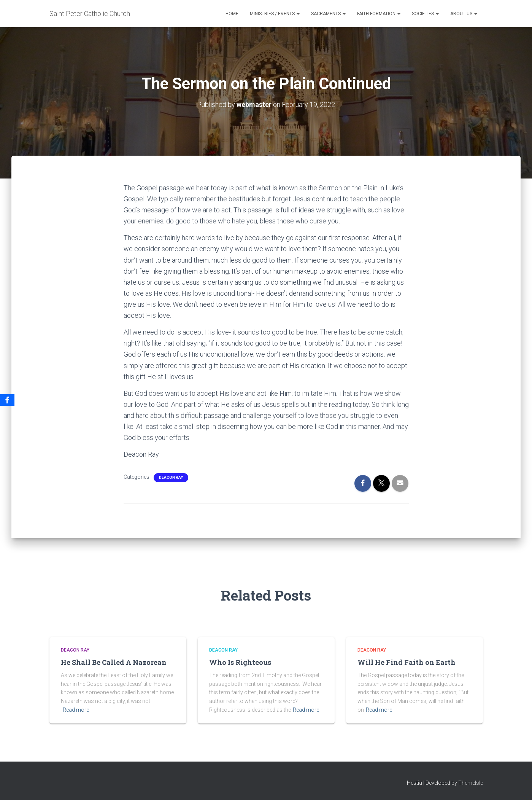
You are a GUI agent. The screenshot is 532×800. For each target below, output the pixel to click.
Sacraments (328, 14)
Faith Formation (379, 14)
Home (232, 14)
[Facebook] (7, 400)
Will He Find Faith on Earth (407, 662)
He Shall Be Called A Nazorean (114, 662)
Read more (76, 710)
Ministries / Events (275, 14)
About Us (464, 14)
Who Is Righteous (240, 662)
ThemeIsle (471, 783)
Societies (425, 14)
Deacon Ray (171, 477)
